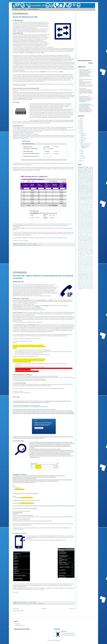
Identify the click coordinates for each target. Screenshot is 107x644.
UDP (14, 79)
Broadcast (41, 40)
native (91, 283)
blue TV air (85, 278)
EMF (86, 216)
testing (92, 288)
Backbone (27, 61)
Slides (84, 256)
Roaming (81, 252)
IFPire (82, 224)
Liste (91, 230)
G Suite (80, 221)
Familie (82, 219)
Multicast (20, 28)
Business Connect (37, 293)
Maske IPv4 (88, 235)
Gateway (90, 221)
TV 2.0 (79, 181)
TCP (87, 263)
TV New (90, 263)
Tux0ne (65, 631)
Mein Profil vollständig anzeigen (68, 635)
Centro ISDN (81, 212)
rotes (89, 286)
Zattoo (92, 196)
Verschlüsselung (90, 271)
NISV (80, 242)
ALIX (79, 184)
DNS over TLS (80, 215)
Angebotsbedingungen (26, 339)
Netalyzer (85, 242)
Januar (82, 159)
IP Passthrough (90, 224)
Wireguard (81, 277)
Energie (88, 217)
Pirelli (87, 175)
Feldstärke (90, 219)
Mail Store (85, 234)
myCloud (87, 283)
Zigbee (87, 277)
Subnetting (80, 261)
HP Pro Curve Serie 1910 (38, 224)
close (89, 278)
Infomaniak (87, 226)
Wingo (88, 196)
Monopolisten (80, 240)
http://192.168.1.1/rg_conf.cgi (23, 477)
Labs (81, 230)
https (86, 281)
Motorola (80, 175)
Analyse (79, 202)
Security (87, 192)
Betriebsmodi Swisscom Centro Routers (86, 80)
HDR (82, 222)
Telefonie (80, 267)
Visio (83, 272)
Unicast (19, 36)
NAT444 (86, 241)
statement (91, 287)
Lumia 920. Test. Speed (87, 231)
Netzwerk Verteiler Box (38, 111)
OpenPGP (81, 246)
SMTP (91, 191)
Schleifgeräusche (83, 255)
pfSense (80, 170)
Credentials (28, 603)
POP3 (82, 247)
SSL (79, 192)
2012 (81, 161)
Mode (80, 189)
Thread (73, 112)
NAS (87, 189)
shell (92, 286)
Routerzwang (85, 253)
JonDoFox (81, 229)
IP (83, 179)
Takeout (92, 265)
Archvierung (80, 204)
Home (89, 222)
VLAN (42, 234)
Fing (79, 220)
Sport (91, 257)
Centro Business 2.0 (89, 211)
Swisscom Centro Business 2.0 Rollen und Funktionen (85, 70)
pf (87, 285)
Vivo (91, 272)
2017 (81, 125)
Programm (86, 248)
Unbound (86, 270)
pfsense (29, 123)
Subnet (90, 260)
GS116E (25, 165)
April (82, 153)
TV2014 (79, 265)
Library (85, 230)
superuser (87, 288)
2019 (81, 122)
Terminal (84, 267)
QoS (24, 245)
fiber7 (80, 197)
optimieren (91, 197)
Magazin (90, 232)
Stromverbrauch (84, 260)
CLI (92, 210)
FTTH (91, 174)
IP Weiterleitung (89, 225)
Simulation (80, 256)
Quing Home (90, 250)
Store (79, 260)
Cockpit (79, 214)
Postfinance (81, 248)
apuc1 (91, 277)
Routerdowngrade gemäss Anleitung (48, 437)
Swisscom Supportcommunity (19, 587)
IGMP (26, 28)
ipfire (21, 123)
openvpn (85, 197)
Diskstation (91, 215)
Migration (80, 238)
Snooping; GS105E (31, 245)
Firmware (86, 220)
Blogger (79, 207)
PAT (90, 190)
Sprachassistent (81, 258)
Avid (84, 205)
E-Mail (88, 177)
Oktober (82, 137)
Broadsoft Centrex (44, 378)
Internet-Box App (90, 227)
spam (87, 287)
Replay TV (56, 63)
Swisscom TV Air (81, 262)
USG (91, 268)
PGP (80, 247)
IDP (92, 222)
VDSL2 (90, 270)
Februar (82, 157)
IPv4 (79, 187)
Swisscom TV (18, 22)
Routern (49, 57)
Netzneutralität (81, 243)
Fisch (90, 220)
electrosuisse (83, 280)
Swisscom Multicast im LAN (25, 17)
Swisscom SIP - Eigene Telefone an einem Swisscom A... (85, 147)
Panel (85, 247)
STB (92, 253)
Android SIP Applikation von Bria (43, 537)
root (86, 286)
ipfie (82, 282)
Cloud (86, 212)
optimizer (84, 285)
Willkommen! (23, 9)
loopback (79, 283)
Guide (79, 222)
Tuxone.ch (84, 195)
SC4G (90, 253)
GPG (83, 221)
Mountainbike (86, 240)
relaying (83, 286)
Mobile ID (84, 238)
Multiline (17, 294)
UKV (88, 268)
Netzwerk (81, 180)
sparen (85, 199)
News (82, 190)
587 (91, 200)
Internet (86, 179)
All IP (17, 603)
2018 (81, 124)
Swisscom (36, 245)
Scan (82, 192)
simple (80, 287)
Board (83, 207)
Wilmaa (92, 276)
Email (80, 217)
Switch (41, 22)
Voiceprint (84, 273)
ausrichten (80, 278)
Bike (88, 206)
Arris (91, 204)
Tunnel (79, 268)
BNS (89, 205)
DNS (87, 185)
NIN (92, 241)
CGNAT (89, 210)
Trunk (91, 267)
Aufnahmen (80, 205)
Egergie (89, 216)
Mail (82, 187)
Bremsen (91, 207)
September (83, 139)
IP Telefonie (86, 186)
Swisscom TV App (89, 262)
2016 (81, 127)
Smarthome (80, 257)
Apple (87, 174)
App (81, 169)
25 (88, 182)
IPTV (91, 186)
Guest (91, 185)
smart (84, 287)
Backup (79, 206)
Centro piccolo (82, 177)
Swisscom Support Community (60, 238)
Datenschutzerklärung (34, 9)
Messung (80, 237)
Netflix (91, 189)
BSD (91, 205)
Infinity (82, 226)
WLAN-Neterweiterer (86, 275)
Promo (91, 248)
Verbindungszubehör (82, 271)
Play (88, 247)
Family (86, 219)
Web (79, 276)
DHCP (14, 46)
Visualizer (87, 272)
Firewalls (61, 122)
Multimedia (81, 241)
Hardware (86, 222)
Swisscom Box (89, 261)
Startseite (15, 9)
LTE (79, 230)
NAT (84, 175)
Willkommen (87, 276)
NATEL (89, 241)
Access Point (90, 201)
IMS (36, 378)
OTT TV (86, 245)
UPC (90, 195)
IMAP (85, 224)
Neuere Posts (16, 609)
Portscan (91, 247)
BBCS (79, 185)
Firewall (85, 170)
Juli (81, 142)
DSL (87, 215)
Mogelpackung (89, 238)
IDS (80, 224)
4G (89, 200)
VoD (68, 63)
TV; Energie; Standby (85, 265)
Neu (79, 190)
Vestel (80, 272)
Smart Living (89, 256)
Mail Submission (83, 88)
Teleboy (85, 266)
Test (79, 195)
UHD (86, 268)
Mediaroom (86, 187)
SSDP (20, 138)
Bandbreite (84, 206)
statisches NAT (82, 288)
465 (87, 200)
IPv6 (90, 170)
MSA (82, 232)
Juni (81, 150)
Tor (88, 267)
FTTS (79, 219)
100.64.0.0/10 (90, 199)
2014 (81, 130)
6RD (83, 174)
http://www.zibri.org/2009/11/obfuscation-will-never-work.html (60, 506)
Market (81, 235)
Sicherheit (90, 255)
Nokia (83, 245)
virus (80, 290)
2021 (81, 120)
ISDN (79, 226)
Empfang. (84, 217)
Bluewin (91, 176)
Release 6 (91, 251)
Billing (91, 206)
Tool (83, 181)
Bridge (83, 185)
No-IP (80, 245)
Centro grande (88, 169)
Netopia (90, 242)
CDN (86, 210)
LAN (47, 22)
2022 (81, 118)
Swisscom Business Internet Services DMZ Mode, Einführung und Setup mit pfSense (86, 105)
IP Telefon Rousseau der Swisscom (33, 317)
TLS (91, 194)
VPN (91, 181)
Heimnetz (80, 186)
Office (86, 190)
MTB (87, 232)
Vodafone (80, 273)
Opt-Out (89, 246)
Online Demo (91, 245)
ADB (84, 172)
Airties (86, 184)
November (83, 135)
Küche (88, 229)
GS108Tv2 (60, 167)
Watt (91, 275)
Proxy (86, 180)
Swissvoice (43, 319)
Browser (87, 209)
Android (91, 167)
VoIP (28, 285)
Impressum (18, 624)
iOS (80, 174)
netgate (79, 285)
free (79, 281)
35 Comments (30, 244)
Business (55, 293)
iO (89, 281)
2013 (81, 132)
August (82, 141)
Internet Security (83, 227)
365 (91, 182)
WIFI (88, 273)
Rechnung (83, 251)
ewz (87, 280)
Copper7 (86, 214)
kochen (85, 282)
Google (91, 177)
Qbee (79, 250)
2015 (81, 129)
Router (92, 175)
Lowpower (80, 231)
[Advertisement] (44, 260)
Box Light (87, 207)
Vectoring (80, 196)
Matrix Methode (89, 236)
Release (87, 251)
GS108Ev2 (15, 165)
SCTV (26, 245)
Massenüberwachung (82, 236)
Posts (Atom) (21, 611)
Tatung (81, 266)
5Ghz (79, 201)
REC (79, 251)
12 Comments (30, 602)
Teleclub (90, 266)
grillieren (82, 281)
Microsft (85, 237)
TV (92, 172)
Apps (91, 184)
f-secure (91, 280)
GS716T (67, 167)
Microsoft (90, 237)
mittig (83, 283)
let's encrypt (90, 282)
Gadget (87, 221)
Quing (85, 250)
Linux (88, 230)
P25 (92, 246)
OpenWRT (85, 246)
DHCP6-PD (90, 214)
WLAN (81, 172)
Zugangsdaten (41, 603)
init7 (86, 182)
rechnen (90, 285)
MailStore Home (90, 234)
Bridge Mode (82, 209)
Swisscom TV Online (81, 263)
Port (83, 191)
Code (82, 214)
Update (87, 181)
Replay (87, 191)
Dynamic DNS (81, 216)
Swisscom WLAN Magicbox (54, 225)
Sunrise (84, 261)
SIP (16, 296)
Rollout (86, 252)
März (82, 155)
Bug (91, 209)
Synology (90, 180)
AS (85, 201)
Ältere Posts (72, 609)
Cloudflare (90, 212)
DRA (84, 215)
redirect (79, 286)
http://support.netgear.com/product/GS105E (23, 133)
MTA (85, 232)
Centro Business (82, 211)
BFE (86, 205)
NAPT (84, 189)
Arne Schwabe (86, 204)
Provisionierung (71, 325)
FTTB (91, 217)
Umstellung (80, 270)
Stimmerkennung (88, 258)
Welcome (82, 276)
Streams (59, 62)
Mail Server (80, 234)
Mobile (92, 187)
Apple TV (90, 202)
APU (82, 184)
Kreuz (85, 229)
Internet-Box (81, 171)
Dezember (83, 134)
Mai (81, 152)
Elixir (92, 216)
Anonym (84, 202)
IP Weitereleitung (82, 225)
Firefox (82, 220)
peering (81, 199)
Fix (92, 220)
